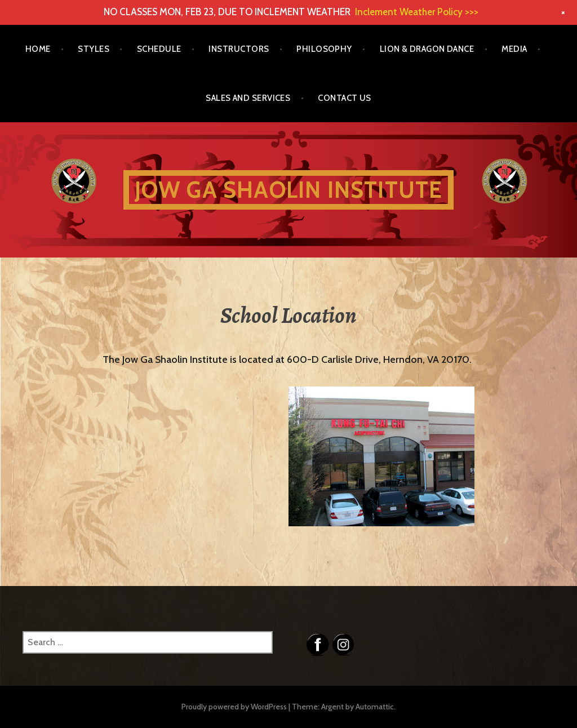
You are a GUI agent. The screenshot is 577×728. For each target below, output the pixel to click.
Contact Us (345, 98)
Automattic (375, 707)
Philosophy (324, 49)
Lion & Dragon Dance (427, 49)
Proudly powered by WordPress (234, 707)
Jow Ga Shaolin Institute (289, 190)
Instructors (239, 49)
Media (514, 49)
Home (38, 49)
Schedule (159, 49)
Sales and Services (248, 98)
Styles (94, 49)
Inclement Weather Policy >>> (417, 12)
